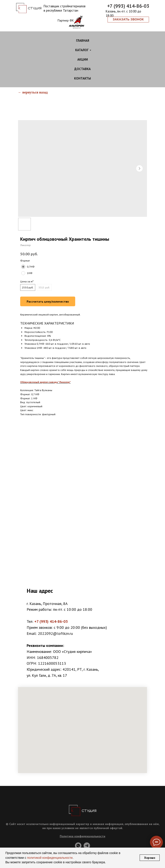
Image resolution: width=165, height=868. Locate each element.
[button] (128, 20)
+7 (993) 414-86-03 (128, 6)
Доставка (82, 69)
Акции (83, 59)
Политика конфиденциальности (82, 836)
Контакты (82, 78)
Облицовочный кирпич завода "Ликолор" (45, 382)
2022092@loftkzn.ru (55, 633)
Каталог (82, 50)
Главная (83, 41)
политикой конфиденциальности (49, 858)
